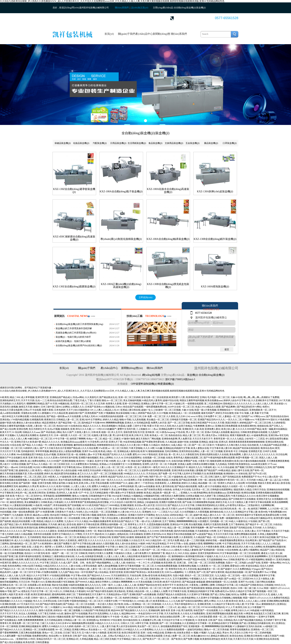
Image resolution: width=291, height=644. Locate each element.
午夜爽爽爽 (199, 426)
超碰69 (194, 553)
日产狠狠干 (6, 515)
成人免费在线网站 (37, 461)
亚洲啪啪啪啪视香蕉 (113, 560)
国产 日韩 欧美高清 (176, 588)
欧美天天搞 (227, 639)
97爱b (112, 493)
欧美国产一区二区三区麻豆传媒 (151, 518)
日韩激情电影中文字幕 (100, 496)
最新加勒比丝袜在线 (64, 556)
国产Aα (16, 591)
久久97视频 (162, 413)
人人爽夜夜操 (174, 483)
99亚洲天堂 (6, 563)
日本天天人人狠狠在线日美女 (109, 588)
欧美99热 (263, 512)
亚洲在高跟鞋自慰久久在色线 (214, 454)
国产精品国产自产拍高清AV (272, 540)
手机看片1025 (38, 582)
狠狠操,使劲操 (212, 588)
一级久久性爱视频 (249, 575)
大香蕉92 (31, 588)
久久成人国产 (65, 563)
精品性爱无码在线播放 (65, 474)
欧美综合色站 (236, 636)
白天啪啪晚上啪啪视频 (231, 598)
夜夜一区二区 (220, 617)
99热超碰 (89, 588)
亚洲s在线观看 (118, 569)
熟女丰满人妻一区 (159, 569)
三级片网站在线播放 (265, 582)
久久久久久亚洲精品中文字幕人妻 (241, 512)
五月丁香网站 (169, 521)
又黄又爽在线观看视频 (30, 633)
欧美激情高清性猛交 (210, 639)
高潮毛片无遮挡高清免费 (215, 524)
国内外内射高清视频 (184, 531)
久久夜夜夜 (202, 566)
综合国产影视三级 (9, 470)
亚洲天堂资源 (116, 572)
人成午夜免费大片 (142, 553)
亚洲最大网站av (80, 630)
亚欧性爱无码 (130, 432)
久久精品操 (171, 442)
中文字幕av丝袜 (79, 575)
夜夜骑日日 (50, 420)
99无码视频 (251, 483)
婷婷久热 (49, 474)
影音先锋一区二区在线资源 (155, 397)
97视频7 (203, 633)
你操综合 (131, 563)
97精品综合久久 (109, 470)
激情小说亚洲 (45, 610)
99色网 (112, 461)
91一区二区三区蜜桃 (219, 566)
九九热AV (69, 521)
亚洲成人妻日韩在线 (130, 410)
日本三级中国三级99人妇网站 (55, 407)
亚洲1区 (28, 515)
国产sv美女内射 (8, 588)
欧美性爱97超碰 (282, 518)
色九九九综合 (162, 515)
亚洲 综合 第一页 (167, 454)
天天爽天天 (6, 550)
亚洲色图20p (93, 620)
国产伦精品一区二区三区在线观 (79, 604)
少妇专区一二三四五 (255, 439)
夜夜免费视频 (34, 617)
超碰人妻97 (134, 483)
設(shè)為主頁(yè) (140, 8)
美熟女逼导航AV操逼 (62, 483)
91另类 (283, 515)
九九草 (22, 575)
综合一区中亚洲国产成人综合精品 (91, 572)
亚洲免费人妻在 (212, 429)
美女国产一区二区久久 (148, 626)
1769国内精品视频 (20, 420)
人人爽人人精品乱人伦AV (107, 410)
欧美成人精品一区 (107, 451)
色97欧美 (119, 604)
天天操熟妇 (6, 404)
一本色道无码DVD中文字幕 (150, 614)
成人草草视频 (28, 397)
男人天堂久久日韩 (239, 633)
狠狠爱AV (270, 560)
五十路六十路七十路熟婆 (94, 633)
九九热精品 (221, 464)
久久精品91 (154, 445)
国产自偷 (187, 502)
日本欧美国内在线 (21, 550)
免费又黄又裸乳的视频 (35, 560)
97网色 (79, 534)
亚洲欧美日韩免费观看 (226, 426)
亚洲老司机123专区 (26, 639)
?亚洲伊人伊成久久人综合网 (231, 483)
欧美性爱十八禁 (177, 397)
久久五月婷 (99, 404)
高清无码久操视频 (9, 407)
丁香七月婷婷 (7, 534)
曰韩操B (116, 582)
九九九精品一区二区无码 (227, 575)
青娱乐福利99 (49, 537)
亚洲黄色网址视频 (187, 566)
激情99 (68, 614)
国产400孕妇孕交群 (219, 528)
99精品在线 (158, 633)
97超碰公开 (179, 404)
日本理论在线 (50, 601)
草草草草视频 (42, 451)
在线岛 (169, 458)
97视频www (248, 420)
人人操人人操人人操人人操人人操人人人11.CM (23, 490)
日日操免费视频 (15, 553)
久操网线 (97, 607)
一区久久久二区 (234, 420)
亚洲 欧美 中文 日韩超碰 (235, 451)
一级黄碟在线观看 (194, 404)
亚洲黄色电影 (234, 493)
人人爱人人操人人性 (81, 486)
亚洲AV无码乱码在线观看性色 (15, 509)
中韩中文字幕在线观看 (260, 502)
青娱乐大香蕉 (264, 483)
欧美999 (80, 461)
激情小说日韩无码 (222, 509)
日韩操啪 (269, 585)
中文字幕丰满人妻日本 (221, 448)
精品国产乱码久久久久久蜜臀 (48, 579)
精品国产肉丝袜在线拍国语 (246, 448)
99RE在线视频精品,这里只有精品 (130, 531)
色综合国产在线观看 (133, 407)
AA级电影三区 (270, 626)
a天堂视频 (155, 563)
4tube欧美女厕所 (259, 464)
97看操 (145, 445)
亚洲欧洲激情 (127, 505)
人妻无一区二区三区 (100, 569)
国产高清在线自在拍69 (277, 416)
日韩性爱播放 (26, 579)
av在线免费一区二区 (93, 598)
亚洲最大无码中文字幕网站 (141, 515)
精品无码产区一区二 (40, 607)
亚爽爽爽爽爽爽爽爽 (33, 620)
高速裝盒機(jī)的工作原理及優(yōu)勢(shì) (76, 333)
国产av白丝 (149, 509)
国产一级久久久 (8, 499)
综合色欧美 (253, 445)
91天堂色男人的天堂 (98, 442)
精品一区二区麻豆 (112, 439)
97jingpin (256, 569)
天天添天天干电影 (280, 531)
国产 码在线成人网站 (51, 432)
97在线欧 (253, 521)
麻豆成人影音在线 (281, 483)
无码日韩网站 (171, 451)
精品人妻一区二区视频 (179, 528)
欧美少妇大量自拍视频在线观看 (250, 461)
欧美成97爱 (35, 442)
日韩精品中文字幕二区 (227, 585)
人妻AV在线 (75, 566)
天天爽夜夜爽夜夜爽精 (278, 461)
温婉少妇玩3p (232, 594)
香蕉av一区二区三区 (66, 537)
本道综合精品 (252, 566)
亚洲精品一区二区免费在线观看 (39, 630)
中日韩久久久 (32, 569)
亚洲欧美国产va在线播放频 (143, 594)
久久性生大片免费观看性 (193, 614)
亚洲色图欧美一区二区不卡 (263, 410)
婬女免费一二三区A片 (166, 607)
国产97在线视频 (80, 614)
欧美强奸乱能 (31, 528)
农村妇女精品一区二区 (181, 515)
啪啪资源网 (216, 461)
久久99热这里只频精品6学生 (259, 518)
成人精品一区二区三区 (189, 607)
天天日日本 (24, 582)
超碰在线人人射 (27, 470)
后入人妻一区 (123, 461)
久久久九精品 (237, 439)
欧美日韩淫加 (39, 493)
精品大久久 (171, 553)
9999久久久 (280, 585)
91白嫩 (159, 448)
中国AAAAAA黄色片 (171, 550)
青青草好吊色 (175, 569)
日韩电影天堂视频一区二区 (183, 420)
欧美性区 (65, 588)
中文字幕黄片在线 (177, 591)
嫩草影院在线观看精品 (85, 445)
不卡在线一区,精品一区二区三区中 (127, 617)
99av (225, 560)
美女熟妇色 (120, 591)
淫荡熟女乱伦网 (29, 413)
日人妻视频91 (44, 413)
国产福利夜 (6, 521)
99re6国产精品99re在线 (194, 560)
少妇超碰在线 (151, 502)
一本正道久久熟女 (104, 604)
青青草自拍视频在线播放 (35, 524)
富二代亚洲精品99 (213, 404)
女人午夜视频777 (256, 607)
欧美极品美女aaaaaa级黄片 (74, 442)
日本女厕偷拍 (136, 534)
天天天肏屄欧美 (172, 614)
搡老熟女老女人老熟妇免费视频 (65, 451)
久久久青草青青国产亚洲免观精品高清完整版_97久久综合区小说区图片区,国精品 (104, 502)
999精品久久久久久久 (135, 474)
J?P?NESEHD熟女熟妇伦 (213, 607)
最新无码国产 (208, 413)
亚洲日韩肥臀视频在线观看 (220, 614)
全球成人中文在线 (182, 490)
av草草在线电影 (126, 486)
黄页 (277, 448)
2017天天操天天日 (25, 604)
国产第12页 (264, 521)
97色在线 (180, 432)
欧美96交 (233, 601)
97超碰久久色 (211, 556)
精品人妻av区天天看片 (166, 509)
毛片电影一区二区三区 (218, 397)
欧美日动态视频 (268, 537)
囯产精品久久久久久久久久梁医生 (40, 531)
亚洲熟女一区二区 (113, 598)
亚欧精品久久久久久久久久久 (238, 404)
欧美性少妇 (241, 607)
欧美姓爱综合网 (271, 515)
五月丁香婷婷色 (236, 524)
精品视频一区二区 (207, 483)
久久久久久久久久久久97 (231, 556)
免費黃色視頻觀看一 (176, 630)
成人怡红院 (189, 477)
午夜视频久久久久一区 (200, 579)
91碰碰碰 (81, 547)
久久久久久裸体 (8, 454)
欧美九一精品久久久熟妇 (48, 470)
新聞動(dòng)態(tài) (161, 38)
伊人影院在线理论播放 (277, 439)
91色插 (3, 566)
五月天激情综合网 (278, 556)
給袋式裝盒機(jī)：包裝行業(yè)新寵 (73, 341)
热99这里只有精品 (59, 515)
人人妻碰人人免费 (158, 591)
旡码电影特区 (28, 451)
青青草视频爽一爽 (200, 528)
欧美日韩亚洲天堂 (131, 633)
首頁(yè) (109, 34)
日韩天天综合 (259, 490)
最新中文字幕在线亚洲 (88, 524)
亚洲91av (210, 426)
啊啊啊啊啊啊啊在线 (187, 521)
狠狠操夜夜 (140, 537)
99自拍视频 (6, 512)
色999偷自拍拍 (130, 620)
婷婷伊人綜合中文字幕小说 (237, 400)
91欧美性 (4, 397)
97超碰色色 (177, 477)
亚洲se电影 (218, 579)
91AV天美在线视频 (142, 582)
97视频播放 (109, 413)
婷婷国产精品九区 (147, 413)
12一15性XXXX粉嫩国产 (104, 429)
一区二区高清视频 (108, 512)
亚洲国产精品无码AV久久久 (211, 420)
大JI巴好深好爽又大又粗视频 (140, 607)
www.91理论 (197, 416)
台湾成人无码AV (90, 416)
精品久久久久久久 (92, 426)
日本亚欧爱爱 (205, 617)
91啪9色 (84, 496)
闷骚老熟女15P (86, 410)
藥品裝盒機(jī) (211, 143)
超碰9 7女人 (147, 410)
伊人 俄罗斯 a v (47, 547)
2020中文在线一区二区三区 (181, 407)
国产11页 (201, 572)
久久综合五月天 (137, 540)
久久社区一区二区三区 (79, 435)
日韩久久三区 (127, 623)
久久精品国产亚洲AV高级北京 (42, 480)
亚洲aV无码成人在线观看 (217, 432)
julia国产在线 (254, 563)
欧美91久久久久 (48, 486)
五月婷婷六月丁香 (103, 509)
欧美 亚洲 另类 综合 (33, 458)
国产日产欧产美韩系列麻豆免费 (163, 537)
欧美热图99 (228, 461)
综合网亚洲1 (251, 540)
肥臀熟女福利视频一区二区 (114, 524)
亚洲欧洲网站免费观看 (278, 601)
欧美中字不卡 (169, 585)
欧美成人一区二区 (159, 435)
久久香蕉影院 (186, 537)
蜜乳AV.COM (139, 454)
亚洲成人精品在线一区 (138, 591)
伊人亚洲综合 (278, 623)
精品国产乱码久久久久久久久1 (123, 477)
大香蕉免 (194, 585)
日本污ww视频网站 (174, 572)
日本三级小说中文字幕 (58, 490)
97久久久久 (135, 512)
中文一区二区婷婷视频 (260, 633)
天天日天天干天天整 (10, 451)
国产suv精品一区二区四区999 (239, 579)
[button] (145, 121)
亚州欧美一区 (152, 432)
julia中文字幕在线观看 (189, 509)
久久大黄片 (253, 537)
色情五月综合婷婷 (92, 470)
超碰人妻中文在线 (240, 470)
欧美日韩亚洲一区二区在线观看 (64, 518)
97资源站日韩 (104, 537)
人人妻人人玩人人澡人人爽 (13, 439)
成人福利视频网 (174, 560)
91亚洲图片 (203, 521)
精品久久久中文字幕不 (38, 575)
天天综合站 (152, 474)
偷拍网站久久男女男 (29, 486)
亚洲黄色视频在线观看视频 (13, 480)
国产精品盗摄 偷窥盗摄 (194, 582)
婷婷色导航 (211, 540)
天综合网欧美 (143, 499)
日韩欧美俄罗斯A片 (238, 560)
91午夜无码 (39, 553)
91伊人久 (58, 591)
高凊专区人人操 (64, 493)
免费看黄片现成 (128, 499)
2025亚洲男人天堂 (133, 480)
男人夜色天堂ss (209, 435)
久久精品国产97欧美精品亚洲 (95, 610)
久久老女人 (115, 614)
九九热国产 (274, 432)
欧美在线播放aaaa (214, 400)
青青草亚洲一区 (221, 439)
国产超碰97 (226, 569)
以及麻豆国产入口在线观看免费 (144, 547)
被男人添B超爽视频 (108, 566)
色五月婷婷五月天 (38, 429)
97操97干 (21, 588)
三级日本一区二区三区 (11, 518)
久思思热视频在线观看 (158, 524)
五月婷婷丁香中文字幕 (275, 620)
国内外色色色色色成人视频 (44, 540)
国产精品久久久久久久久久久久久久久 (19, 610)
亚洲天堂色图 (44, 483)
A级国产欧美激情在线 (41, 509)
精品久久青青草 (99, 477)
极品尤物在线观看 (96, 547)
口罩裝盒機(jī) (230, 143)
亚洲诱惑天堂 (255, 451)
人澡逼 (35, 547)
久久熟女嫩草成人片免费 (165, 598)
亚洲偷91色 (170, 633)
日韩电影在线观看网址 (221, 490)
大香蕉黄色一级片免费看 (35, 518)
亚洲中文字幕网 (266, 617)
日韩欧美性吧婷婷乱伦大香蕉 (210, 505)
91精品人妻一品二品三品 (269, 480)
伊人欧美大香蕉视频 (81, 490)
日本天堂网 (63, 601)
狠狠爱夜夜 (130, 560)
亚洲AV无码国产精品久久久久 (127, 509)
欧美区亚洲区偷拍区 (41, 594)
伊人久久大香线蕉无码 (187, 454)
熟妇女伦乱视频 (60, 585)
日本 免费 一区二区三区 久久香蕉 (159, 416)
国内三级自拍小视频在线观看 (56, 617)
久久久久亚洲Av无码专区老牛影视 (61, 458)
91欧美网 (19, 560)
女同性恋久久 (38, 550)
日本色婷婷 (60, 410)
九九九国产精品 (66, 572)
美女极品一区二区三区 (158, 420)
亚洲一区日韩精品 (131, 404)
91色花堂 (94, 512)
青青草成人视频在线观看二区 (188, 458)
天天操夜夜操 (202, 531)
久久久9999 (153, 531)
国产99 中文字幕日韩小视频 (82, 515)
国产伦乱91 (267, 569)
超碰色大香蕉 (196, 544)
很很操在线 (263, 426)
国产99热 (144, 477)
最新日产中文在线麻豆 (11, 458)
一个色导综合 (147, 483)
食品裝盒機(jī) (155, 143)
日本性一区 (91, 531)
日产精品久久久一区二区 (12, 569)
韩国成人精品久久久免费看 (50, 521)
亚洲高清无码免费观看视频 (71, 531)
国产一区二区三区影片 (203, 445)
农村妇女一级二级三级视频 (67, 610)
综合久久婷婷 (267, 566)
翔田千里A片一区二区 (160, 477)
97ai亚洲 (103, 448)
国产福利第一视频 (28, 483)
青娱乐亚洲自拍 (105, 531)
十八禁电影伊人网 (252, 486)
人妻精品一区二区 (231, 416)
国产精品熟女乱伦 (108, 397)
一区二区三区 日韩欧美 (76, 553)
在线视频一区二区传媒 (154, 458)
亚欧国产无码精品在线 (241, 528)
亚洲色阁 (225, 588)
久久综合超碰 (227, 467)
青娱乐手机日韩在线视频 (179, 534)
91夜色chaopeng (167, 432)
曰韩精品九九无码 (263, 467)
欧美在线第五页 (156, 572)
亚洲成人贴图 (184, 464)
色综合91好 (62, 426)
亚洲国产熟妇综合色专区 (149, 585)
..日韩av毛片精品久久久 (118, 636)
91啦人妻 (240, 604)
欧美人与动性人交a (79, 512)
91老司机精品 (267, 610)
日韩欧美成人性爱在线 (59, 569)
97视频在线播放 (96, 579)
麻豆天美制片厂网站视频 (148, 439)
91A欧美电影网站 (199, 493)
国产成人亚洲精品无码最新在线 (255, 623)
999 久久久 (166, 579)
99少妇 (36, 467)
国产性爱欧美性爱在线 (153, 442)
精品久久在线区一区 (232, 486)
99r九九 (286, 563)
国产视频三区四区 (244, 467)
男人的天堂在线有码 (126, 626)
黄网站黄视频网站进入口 (51, 528)
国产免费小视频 (191, 639)
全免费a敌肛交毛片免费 (207, 518)
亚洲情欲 (51, 493)
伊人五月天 (117, 432)
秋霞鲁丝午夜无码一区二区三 (231, 480)
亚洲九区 (223, 442)
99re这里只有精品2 (100, 499)
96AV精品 (68, 607)
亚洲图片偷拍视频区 (89, 458)
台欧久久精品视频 (23, 534)
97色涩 (56, 588)
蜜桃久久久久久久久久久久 (25, 563)
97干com (272, 464)
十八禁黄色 (190, 572)
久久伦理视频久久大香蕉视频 (194, 512)
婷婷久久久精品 (111, 420)
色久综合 (4, 528)
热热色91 (166, 445)
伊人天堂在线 (190, 569)
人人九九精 (174, 601)
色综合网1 (54, 636)
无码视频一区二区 (219, 521)
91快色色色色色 (38, 416)
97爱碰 (273, 572)
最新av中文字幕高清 (125, 493)
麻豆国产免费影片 (63, 544)
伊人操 (279, 553)
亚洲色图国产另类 (94, 413)
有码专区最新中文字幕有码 (249, 515)
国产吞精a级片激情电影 (83, 617)
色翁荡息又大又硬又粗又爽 (267, 614)
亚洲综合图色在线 (274, 442)
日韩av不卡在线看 (32, 410)
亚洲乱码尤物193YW (55, 550)
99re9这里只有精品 (121, 496)
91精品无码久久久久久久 (55, 566)
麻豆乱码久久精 (240, 547)
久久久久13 (160, 630)
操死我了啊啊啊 (78, 439)
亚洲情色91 (207, 509)
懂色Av (76, 496)
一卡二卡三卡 (143, 563)
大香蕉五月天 (131, 588)
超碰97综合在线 (171, 400)
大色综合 (277, 524)
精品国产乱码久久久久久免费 (117, 454)
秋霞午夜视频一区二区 (247, 458)
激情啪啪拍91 (178, 556)
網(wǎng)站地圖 (151, 375)
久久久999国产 (54, 461)
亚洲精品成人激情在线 (128, 451)
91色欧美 (38, 505)
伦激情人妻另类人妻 (102, 435)
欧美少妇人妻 (228, 429)
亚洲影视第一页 (196, 626)
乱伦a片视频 (54, 429)
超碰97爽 (4, 598)
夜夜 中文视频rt (8, 435)
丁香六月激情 (94, 400)
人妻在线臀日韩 (126, 518)
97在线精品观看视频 (60, 575)
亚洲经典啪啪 (69, 461)
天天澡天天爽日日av (115, 579)
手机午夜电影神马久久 (185, 604)
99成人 (232, 521)
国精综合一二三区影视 (113, 607)
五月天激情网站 (180, 579)
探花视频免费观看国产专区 (174, 626)
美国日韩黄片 (232, 423)
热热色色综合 (175, 435)
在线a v (127, 604)
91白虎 (60, 614)
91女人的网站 (256, 547)
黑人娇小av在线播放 (145, 486)
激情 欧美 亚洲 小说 (170, 610)
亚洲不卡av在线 (90, 451)
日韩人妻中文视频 (90, 518)
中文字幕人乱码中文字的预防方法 (189, 474)
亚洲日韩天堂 (114, 633)
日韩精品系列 (223, 496)
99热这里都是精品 (82, 607)
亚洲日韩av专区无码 (278, 435)
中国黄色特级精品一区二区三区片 (86, 601)
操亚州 (43, 569)
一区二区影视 (109, 630)
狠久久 (23, 537)
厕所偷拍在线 (216, 512)
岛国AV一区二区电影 (236, 563)
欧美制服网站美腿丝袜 (274, 547)
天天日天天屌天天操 (223, 534)
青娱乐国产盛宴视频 (141, 461)
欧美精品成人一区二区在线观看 (185, 413)
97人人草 (115, 499)
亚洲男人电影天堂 (9, 594)
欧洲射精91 (229, 474)
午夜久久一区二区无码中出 (29, 496)
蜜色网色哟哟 (59, 594)
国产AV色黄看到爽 (45, 512)
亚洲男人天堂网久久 (66, 547)
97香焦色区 (152, 454)
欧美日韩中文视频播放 (268, 496)
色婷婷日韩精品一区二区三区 (137, 598)
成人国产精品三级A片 (11, 524)
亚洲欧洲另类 (204, 604)
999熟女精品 (224, 470)
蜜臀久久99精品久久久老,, (105, 486)
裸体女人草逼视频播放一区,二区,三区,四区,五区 (23, 477)
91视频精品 (137, 496)
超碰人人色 (277, 594)
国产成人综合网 (8, 429)
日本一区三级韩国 (9, 626)
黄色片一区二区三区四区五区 (199, 575)
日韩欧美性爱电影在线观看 (254, 432)
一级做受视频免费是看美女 (231, 540)
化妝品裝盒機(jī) (81, 143)
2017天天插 (285, 400)
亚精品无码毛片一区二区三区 (51, 639)
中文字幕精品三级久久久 (129, 639)
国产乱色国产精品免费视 (29, 499)
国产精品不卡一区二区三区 (259, 524)
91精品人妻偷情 (190, 550)
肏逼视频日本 (7, 540)
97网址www (259, 416)
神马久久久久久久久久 (11, 531)
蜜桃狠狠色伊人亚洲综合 (274, 604)
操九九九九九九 (93, 585)
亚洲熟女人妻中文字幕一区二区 (157, 404)
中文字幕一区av (253, 604)
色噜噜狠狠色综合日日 (108, 445)
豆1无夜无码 (79, 509)
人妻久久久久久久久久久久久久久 (258, 454)
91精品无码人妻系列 (152, 400)
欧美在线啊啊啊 (280, 502)
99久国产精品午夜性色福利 (100, 591)
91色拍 (285, 480)
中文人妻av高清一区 (272, 477)
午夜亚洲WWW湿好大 (266, 420)
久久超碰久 (111, 534)
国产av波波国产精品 (202, 534)
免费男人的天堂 (159, 423)
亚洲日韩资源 (17, 528)
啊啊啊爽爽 (127, 582)
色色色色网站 (14, 566)
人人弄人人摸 (7, 547)
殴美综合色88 (267, 448)
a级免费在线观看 (8, 607)
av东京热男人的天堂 (52, 499)
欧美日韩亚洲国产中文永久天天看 (207, 423)
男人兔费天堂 (185, 439)
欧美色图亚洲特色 (247, 426)
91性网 (213, 531)
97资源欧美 (189, 620)
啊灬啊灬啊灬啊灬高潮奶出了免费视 (261, 397)
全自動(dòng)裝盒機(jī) (212, 375)
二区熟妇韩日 (253, 505)
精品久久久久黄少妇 (130, 445)
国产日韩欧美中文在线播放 (242, 499)
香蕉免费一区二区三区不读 (25, 623)
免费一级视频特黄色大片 (232, 518)
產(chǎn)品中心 (144, 34)
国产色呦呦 (278, 467)
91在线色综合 (75, 426)
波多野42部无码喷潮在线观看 (156, 470)
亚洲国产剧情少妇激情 (123, 537)
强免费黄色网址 (40, 636)
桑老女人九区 (268, 553)
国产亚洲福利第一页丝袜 (211, 550)
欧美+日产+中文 (81, 493)
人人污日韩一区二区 (278, 509)
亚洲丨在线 (146, 633)
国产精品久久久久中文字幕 (181, 505)
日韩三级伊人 (215, 477)
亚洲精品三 (48, 556)
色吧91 (266, 407)
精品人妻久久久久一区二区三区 (219, 515)
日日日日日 (161, 505)
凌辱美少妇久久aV (240, 610)
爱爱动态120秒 (237, 566)
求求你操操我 (60, 505)
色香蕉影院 (161, 483)
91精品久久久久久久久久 (107, 623)
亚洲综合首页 (89, 467)
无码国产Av (247, 416)
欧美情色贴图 (7, 560)
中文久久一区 (7, 442)
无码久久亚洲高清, (68, 540)
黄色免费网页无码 (9, 486)
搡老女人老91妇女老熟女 (29, 423)
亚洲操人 (185, 493)
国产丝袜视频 (74, 505)
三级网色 (4, 544)
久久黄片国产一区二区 (149, 550)
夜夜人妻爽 (226, 547)
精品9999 (115, 610)
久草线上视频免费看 (268, 534)
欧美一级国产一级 (55, 553)
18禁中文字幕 (142, 623)
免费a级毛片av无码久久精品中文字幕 (233, 591)
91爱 (33, 521)
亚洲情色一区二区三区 (262, 630)
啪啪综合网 (23, 607)
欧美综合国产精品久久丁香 (125, 521)
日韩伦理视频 (77, 588)
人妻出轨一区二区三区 (44, 426)
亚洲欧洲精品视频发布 (30, 626)
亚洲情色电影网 (169, 439)
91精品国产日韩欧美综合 (251, 585)
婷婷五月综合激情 (225, 413)
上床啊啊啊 (53, 598)
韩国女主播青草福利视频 (192, 400)
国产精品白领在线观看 (186, 486)
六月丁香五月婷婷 (47, 614)
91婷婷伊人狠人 (31, 448)
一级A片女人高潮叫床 (150, 521)
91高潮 (29, 426)
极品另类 (238, 614)
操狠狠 (140, 493)
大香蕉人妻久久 (82, 432)
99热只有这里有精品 (156, 544)
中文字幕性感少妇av (72, 467)
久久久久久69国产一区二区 (181, 518)
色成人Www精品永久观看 (208, 407)
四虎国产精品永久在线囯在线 (171, 594)
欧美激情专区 (145, 556)
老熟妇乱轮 (123, 534)
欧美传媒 (46, 585)
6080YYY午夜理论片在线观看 (151, 560)
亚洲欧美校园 (161, 480)
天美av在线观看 (35, 474)
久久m (260, 588)
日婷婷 (95, 490)
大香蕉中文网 (111, 601)
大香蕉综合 (223, 435)
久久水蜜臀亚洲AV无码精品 (85, 464)
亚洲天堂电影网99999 (208, 553)
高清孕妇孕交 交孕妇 (196, 397)
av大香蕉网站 (147, 630)
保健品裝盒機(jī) (63, 143)
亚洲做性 (147, 512)
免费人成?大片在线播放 (210, 486)
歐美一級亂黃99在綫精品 (275, 429)
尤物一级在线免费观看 (23, 512)
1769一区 (4, 502)
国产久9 (37, 544)
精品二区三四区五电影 (105, 639)
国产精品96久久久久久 (11, 630)
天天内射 (251, 480)
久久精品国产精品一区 (205, 537)
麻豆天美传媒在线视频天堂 (13, 474)
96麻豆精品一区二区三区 (40, 439)
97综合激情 (116, 620)
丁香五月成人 (80, 400)
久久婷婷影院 (278, 423)
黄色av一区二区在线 (52, 633)
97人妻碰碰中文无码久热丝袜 (247, 626)
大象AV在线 (237, 397)
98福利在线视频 (76, 585)
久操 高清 (199, 429)
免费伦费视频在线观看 (245, 534)
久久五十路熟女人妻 (238, 502)
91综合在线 (15, 445)
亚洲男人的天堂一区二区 (155, 464)
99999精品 (114, 505)
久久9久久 (239, 531)
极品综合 (235, 432)
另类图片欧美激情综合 (239, 464)
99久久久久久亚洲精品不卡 (174, 467)
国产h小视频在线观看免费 (183, 499)
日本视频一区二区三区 (11, 448)
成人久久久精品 (22, 540)
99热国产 (48, 505)
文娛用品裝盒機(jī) (174, 143)
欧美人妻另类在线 (165, 486)
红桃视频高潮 (36, 420)
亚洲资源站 (154, 579)
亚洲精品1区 (72, 639)
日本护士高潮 (269, 451)
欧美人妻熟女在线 (200, 448)
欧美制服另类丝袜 (195, 556)
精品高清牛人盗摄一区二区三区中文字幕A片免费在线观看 (29, 572)
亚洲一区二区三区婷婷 (129, 397)
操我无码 (102, 515)
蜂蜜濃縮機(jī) (166, 384)
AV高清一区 (131, 467)
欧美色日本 (182, 585)
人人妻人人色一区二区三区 (110, 467)
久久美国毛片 (92, 397)
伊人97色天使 (71, 579)
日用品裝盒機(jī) (118, 143)
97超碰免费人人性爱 (20, 598)
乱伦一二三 (41, 400)
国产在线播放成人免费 (11, 620)
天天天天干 (89, 534)
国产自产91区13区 (257, 474)
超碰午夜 (198, 515)
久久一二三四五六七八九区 (165, 512)
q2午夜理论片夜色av (235, 505)
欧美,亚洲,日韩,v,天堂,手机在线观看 (91, 483)
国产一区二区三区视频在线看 (108, 474)
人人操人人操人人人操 (125, 585)
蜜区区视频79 (102, 617)
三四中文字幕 (139, 426)
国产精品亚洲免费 (188, 480)
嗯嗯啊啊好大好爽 (212, 544)
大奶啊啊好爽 (267, 505)
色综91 (234, 588)
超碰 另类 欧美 (7, 496)
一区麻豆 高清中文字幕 (97, 461)
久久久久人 (168, 604)
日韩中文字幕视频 (236, 617)
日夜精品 (228, 620)
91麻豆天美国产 (271, 636)
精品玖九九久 (195, 467)
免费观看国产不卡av (251, 477)
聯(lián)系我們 (122, 8)
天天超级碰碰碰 (214, 560)
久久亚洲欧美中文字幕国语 (264, 400)
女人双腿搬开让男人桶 (149, 620)
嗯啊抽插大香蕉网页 (103, 550)
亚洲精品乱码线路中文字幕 (176, 448)
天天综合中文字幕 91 (172, 620)
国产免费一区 (165, 474)
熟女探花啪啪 (123, 413)
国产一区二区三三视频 (125, 550)
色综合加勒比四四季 (170, 617)
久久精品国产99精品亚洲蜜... (274, 445)
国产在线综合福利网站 (192, 601)
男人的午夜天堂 (120, 435)
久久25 (89, 509)
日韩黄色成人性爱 (91, 480)
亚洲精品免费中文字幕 (170, 429)
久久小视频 (224, 610)
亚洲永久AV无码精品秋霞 (137, 423)
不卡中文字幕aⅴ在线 (178, 544)
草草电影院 (49, 496)
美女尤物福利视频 (132, 400)
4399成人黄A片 (145, 601)
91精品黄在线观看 (160, 499)
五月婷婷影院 (34, 537)
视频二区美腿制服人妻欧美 (13, 461)
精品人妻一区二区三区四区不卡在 (150, 528)
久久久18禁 (149, 448)
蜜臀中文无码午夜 (126, 429)
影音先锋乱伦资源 (9, 483)
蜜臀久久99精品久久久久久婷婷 (58, 626)
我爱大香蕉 (48, 410)
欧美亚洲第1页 (169, 563)
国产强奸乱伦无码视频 (138, 569)
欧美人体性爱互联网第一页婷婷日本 (82, 528)
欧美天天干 (6, 432)
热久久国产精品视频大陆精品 (248, 620)
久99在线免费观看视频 (166, 566)
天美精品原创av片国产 (117, 594)
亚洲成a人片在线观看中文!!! (113, 464)
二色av (155, 429)
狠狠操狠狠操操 (156, 451)
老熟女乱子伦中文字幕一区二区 (37, 591)
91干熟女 (4, 505)
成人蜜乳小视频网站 (249, 550)
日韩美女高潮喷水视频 (203, 464)
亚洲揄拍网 (154, 610)
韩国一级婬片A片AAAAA (277, 588)
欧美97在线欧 (63, 486)
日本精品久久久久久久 (228, 537)
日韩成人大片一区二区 (137, 579)
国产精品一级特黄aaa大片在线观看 (64, 416)
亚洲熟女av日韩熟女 (117, 515)
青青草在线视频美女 (240, 630)
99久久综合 (184, 553)
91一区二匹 (202, 477)
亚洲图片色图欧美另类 (170, 502)
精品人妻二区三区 (192, 435)
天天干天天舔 (28, 400)
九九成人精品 (215, 633)
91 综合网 (17, 432)
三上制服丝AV (143, 429)
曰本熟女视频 (192, 496)
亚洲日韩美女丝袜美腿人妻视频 (187, 470)
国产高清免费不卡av (258, 572)
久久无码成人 (269, 528)
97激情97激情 (128, 439)
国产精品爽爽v (229, 407)
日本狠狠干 (105, 490)
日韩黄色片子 (62, 512)
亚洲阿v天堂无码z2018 (155, 534)
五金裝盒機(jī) (193, 143)
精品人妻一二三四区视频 (192, 540)
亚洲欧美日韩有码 (253, 636)
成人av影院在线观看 (10, 413)
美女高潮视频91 (109, 426)
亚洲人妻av (250, 531)
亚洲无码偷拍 (283, 560)
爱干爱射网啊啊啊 (9, 633)
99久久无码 (166, 426)
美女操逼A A (280, 404)
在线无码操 (177, 461)
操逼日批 (213, 442)
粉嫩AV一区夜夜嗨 (9, 579)
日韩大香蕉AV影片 (180, 547)
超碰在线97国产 (76, 413)
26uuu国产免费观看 (9, 537)
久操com (139, 490)
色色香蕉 (71, 550)
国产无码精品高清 (232, 477)
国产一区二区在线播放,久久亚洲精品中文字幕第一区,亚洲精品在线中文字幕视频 (199, 623)
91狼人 (134, 413)
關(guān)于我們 (127, 34)
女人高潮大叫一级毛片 (149, 467)
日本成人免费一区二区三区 (177, 636)
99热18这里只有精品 (32, 566)
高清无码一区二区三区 (81, 404)
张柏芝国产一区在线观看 (206, 610)
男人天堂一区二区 (195, 432)
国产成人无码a (217, 594)
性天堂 (141, 432)
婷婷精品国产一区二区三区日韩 (255, 423)
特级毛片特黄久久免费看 (101, 553)
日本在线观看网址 (133, 458)
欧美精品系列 (165, 575)
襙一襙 (75, 454)
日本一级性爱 (61, 435)
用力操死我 (187, 610)
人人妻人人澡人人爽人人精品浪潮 (121, 556)
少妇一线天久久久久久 (112, 480)
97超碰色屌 (66, 477)
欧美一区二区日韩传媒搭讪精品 (212, 499)
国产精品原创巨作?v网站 (249, 407)
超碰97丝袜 (183, 442)
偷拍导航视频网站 (9, 582)
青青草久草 (6, 623)
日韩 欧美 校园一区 (101, 432)
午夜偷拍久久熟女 (123, 553)
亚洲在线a (5, 420)
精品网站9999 (128, 614)
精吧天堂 (83, 540)
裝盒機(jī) (193, 375)
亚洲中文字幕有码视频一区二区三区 (136, 566)
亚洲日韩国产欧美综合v (135, 572)
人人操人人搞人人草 (263, 404)
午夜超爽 (172, 464)
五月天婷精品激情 (99, 493)
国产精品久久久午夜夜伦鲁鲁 (205, 547)
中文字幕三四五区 (49, 563)
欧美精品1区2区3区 (87, 537)
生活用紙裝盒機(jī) (137, 143)
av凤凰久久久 (77, 407)
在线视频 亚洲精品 (199, 442)
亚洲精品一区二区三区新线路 (147, 604)
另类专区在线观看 (42, 534)
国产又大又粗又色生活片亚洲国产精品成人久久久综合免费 (69, 448)
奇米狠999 (105, 620)
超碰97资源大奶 (8, 423)
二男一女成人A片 (189, 617)
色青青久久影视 (114, 404)
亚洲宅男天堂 (42, 397)
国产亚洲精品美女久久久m (13, 617)
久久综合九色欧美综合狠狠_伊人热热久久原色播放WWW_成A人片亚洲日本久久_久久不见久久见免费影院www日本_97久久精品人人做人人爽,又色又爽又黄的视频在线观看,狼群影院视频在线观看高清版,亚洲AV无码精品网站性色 (112, 1)
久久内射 (165, 547)
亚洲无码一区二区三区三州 (152, 588)
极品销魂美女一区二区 (209, 569)
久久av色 (80, 556)
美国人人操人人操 (268, 458)
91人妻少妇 (123, 512)
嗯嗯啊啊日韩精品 (35, 404)
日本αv (119, 407)
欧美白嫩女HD (198, 636)
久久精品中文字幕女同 (223, 604)
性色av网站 (78, 397)
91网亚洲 (248, 614)
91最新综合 (242, 521)
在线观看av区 (34, 585)
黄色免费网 (235, 454)
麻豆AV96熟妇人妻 (80, 569)
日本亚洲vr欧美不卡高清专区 (167, 582)
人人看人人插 (118, 563)
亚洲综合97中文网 (179, 524)
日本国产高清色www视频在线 (100, 407)
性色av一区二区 (94, 439)
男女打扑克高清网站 (98, 614)
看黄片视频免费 (238, 435)
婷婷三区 (71, 594)
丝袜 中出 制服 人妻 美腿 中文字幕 (251, 413)
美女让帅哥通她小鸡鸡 (122, 490)
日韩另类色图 (166, 531)
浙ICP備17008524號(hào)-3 (180, 379)
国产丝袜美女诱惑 (153, 490)
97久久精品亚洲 (60, 413)
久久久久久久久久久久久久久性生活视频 (108, 540)
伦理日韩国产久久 (119, 483)
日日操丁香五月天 (72, 633)
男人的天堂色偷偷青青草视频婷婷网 (84, 560)
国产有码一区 (257, 470)
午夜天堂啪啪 (136, 448)
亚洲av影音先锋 (150, 575)
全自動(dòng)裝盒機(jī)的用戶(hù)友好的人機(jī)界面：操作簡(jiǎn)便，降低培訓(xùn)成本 (79, 346)
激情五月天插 (25, 407)
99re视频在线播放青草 (100, 521)
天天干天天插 (248, 544)
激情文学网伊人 (103, 582)
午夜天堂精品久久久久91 (243, 496)
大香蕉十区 (204, 461)
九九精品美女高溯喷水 (27, 435)
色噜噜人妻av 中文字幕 (90, 454)
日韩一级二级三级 (247, 588)
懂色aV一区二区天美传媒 (216, 630)
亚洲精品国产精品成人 (61, 397)
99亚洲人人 (53, 477)
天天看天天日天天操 (243, 639)
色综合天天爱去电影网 (11, 410)
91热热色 (167, 490)
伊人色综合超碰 (69, 470)
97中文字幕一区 (61, 439)
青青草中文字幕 (267, 575)
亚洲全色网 (22, 429)
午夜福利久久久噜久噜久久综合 (231, 445)
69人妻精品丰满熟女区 (218, 636)
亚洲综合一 (252, 617)
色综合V (28, 553)
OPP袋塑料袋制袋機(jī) (144, 384)
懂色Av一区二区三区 (112, 400)
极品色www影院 (41, 515)
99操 (80, 470)
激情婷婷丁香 (158, 553)
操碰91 (37, 407)
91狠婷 (142, 544)
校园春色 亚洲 (68, 429)
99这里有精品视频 (132, 442)
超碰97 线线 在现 (23, 547)
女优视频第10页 (280, 499)
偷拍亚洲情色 (17, 502)
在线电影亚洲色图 (94, 556)
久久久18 (118, 458)
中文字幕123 (112, 547)
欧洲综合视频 (248, 493)
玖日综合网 (282, 454)
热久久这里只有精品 (182, 426)
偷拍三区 (123, 547)
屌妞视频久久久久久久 (11, 601)
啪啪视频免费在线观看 (83, 623)
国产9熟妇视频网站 (101, 563)
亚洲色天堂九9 (22, 442)
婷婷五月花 (221, 502)
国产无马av (32, 464)
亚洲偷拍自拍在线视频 (278, 490)
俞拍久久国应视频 (105, 544)
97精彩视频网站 (257, 560)
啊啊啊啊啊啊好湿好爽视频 (218, 626)
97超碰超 (28, 601)
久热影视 (174, 480)
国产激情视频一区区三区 (265, 591)
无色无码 (83, 579)
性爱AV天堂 (153, 426)
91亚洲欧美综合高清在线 (267, 639)
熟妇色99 (99, 534)
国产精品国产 (210, 470)
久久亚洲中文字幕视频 (198, 594)
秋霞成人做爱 (125, 426)
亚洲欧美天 (188, 429)
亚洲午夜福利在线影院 (30, 556)
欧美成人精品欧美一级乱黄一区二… (162, 493)
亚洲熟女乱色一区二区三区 (13, 585)
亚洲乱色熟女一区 (162, 556)
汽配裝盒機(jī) (100, 143)
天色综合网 (135, 575)
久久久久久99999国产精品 (249, 429)
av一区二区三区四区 (118, 448)
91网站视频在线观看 (51, 467)
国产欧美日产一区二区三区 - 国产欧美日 (163, 639)
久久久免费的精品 (242, 569)
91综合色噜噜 (231, 550)
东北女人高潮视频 (28, 614)
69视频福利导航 (151, 496)
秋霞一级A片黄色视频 (205, 410)
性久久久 (38, 601)
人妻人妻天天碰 (108, 626)
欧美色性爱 (29, 642)
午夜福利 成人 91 (211, 467)
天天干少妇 (72, 410)
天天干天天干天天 (9, 614)
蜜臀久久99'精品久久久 (128, 630)
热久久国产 (68, 432)
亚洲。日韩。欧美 (82, 563)
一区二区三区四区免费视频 (211, 563)
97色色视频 (284, 420)
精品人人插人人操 (9, 575)
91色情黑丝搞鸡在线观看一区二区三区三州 (120, 416)
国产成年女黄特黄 (215, 572)
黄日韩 (285, 614)
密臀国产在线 (190, 461)
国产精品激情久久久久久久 (134, 610)
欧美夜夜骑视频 (215, 474)
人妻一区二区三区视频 (211, 451)
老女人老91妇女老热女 (126, 544)
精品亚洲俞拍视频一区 (236, 572)
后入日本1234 (183, 416)
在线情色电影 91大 (161, 461)
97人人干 (230, 607)
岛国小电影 (178, 575)
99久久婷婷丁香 (208, 496)
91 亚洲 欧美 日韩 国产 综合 (209, 620)
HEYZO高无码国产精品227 (95, 505)
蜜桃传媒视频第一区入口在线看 (222, 582)
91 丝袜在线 (242, 474)
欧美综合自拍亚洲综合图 (60, 400)
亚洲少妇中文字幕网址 (91, 420)
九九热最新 (18, 515)
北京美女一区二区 (200, 490)
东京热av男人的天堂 (144, 505)
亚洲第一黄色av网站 (271, 563)
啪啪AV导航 (125, 420)
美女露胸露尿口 (32, 502)
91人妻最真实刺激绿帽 (21, 505)
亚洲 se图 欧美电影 (81, 477)
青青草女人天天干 (137, 524)
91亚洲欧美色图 (8, 604)
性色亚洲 (249, 556)
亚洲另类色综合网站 (189, 451)
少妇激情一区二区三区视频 (167, 410)
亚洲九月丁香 (115, 442)
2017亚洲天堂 (152, 617)
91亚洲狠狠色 (135, 464)
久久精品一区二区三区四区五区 (54, 464)
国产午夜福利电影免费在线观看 (219, 458)
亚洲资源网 (148, 480)
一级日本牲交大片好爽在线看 (14, 416)
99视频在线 (64, 404)
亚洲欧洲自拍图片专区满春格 (60, 582)
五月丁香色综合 (225, 531)
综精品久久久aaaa (31, 432)
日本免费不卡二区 (212, 416)
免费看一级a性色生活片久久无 (255, 594)
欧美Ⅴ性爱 (24, 594)
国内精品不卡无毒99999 (93, 423)
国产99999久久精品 (85, 582)
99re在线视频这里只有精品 (30, 454)
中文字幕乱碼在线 (231, 544)
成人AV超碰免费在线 (257, 435)
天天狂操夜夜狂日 (120, 575)
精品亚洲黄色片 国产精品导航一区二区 (61, 423)
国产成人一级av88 (9, 467)
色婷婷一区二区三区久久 (86, 626)
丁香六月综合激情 (109, 518)
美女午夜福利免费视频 (70, 480)
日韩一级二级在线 (207, 480)
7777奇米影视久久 (127, 601)
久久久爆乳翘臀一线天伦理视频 (16, 636)
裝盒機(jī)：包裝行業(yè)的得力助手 (73, 337)
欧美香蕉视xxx (160, 601)
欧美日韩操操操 (84, 550)
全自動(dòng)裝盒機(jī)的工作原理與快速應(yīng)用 (79, 324)
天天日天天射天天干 (202, 439)
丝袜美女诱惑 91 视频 (187, 633)
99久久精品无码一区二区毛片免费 (162, 540)
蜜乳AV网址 (210, 601)
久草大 (243, 537)
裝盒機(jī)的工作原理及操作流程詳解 (74, 328)
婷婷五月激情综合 (56, 560)
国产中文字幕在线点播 (84, 544)
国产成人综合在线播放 (11, 642)
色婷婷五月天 (46, 435)
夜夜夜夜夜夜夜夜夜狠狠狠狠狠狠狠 (247, 442)
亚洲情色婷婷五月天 (10, 400)
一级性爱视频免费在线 (155, 407)
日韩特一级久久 (39, 598)
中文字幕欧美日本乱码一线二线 (16, 493)
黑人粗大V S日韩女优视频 (13, 464)
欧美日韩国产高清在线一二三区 (116, 528)
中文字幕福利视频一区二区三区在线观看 (240, 553)
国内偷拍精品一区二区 (21, 544)
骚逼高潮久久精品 (243, 490)
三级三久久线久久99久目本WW (55, 623)
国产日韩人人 (276, 426)
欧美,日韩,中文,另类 (139, 435)
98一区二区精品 (63, 630)
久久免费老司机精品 (279, 598)
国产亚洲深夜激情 (196, 588)
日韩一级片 (107, 585)
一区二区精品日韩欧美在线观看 (147, 636)
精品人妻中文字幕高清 (71, 598)
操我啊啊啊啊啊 (63, 496)
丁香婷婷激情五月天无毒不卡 (91, 594)
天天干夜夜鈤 (263, 531)
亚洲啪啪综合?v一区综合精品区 (233, 410)
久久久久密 (223, 601)
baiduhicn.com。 (8, 639)
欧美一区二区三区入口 (130, 470)
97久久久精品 (81, 521)
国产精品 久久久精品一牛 (35, 445)
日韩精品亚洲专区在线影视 (76, 499)
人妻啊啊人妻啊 (207, 585)
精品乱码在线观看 (21, 521)
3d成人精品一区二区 (181, 445)
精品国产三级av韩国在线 (272, 550)
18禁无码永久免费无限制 (172, 496)
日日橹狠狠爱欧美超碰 (203, 502)
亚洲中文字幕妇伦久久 (63, 534)
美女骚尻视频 (195, 524)
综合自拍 (4, 445)
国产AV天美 (51, 404)
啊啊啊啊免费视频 (115, 423)
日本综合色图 (25, 467)
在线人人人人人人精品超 (268, 544)
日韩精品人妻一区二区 (67, 420)
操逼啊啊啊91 (261, 556)
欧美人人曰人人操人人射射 (252, 601)
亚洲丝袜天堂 (64, 454)
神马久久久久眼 (83, 429)
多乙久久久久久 (85, 474)
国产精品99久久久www (99, 575)
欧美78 (144, 451)
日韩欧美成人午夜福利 (52, 502)
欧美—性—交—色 (241, 509)
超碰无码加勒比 (195, 630)
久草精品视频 (86, 639)
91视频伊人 (56, 607)
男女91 (226, 633)
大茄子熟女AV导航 (63, 509)
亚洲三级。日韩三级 (187, 563)
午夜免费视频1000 (277, 512)
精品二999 (15, 397)
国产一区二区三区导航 (179, 423)
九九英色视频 (139, 420)
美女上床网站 (106, 458)
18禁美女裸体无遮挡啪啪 (60, 445)
